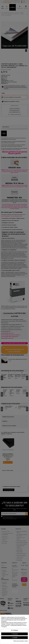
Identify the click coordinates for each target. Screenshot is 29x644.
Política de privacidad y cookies (21, 641)
